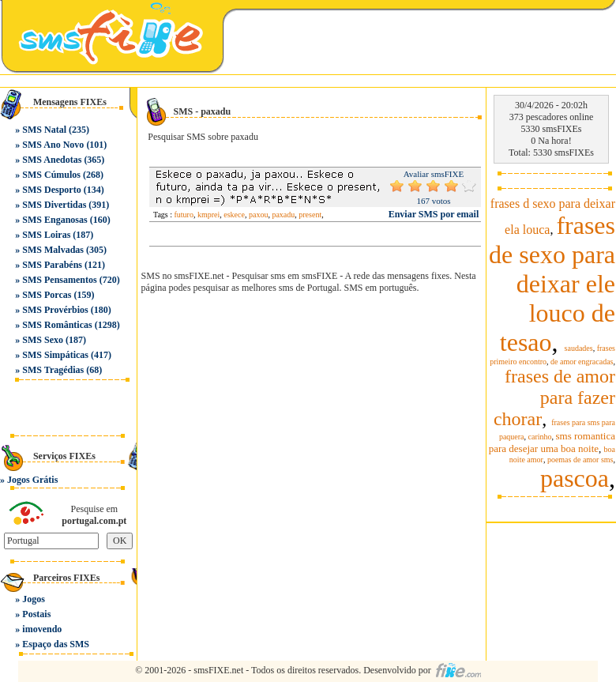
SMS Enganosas (54, 220)
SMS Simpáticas (55, 355)
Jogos (34, 599)
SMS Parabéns (52, 265)
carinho (540, 437)
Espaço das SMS (56, 644)
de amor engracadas (582, 362)
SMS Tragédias (53, 370)
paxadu (283, 215)
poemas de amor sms (580, 460)
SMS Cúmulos (51, 175)
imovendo (42, 629)
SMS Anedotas (52, 160)
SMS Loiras (46, 235)
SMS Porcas (47, 295)
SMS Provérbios (55, 310)
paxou (258, 215)
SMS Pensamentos (59, 280)
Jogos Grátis (32, 480)
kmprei (208, 215)
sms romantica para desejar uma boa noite (552, 442)
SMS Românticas (57, 325)
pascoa (575, 478)
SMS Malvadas (53, 250)
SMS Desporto (51, 190)
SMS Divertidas (54, 205)
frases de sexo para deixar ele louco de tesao (552, 284)
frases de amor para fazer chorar (554, 398)
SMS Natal (44, 130)
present (310, 215)
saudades (579, 348)
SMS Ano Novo (53, 145)
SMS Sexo (43, 340)
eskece (234, 215)
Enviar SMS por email (434, 214)
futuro (184, 215)
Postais (36, 614)
